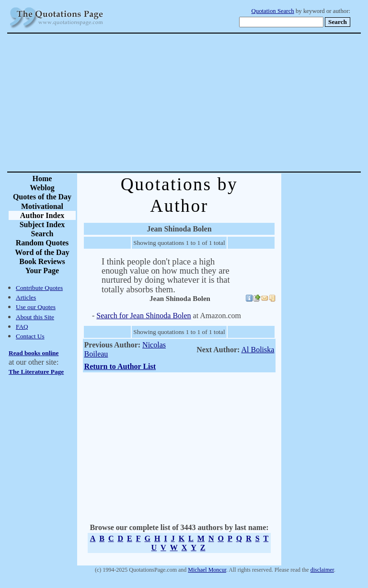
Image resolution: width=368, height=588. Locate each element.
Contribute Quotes (39, 288)
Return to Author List (120, 366)
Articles (26, 297)
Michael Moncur (207, 570)
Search (42, 234)
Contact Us (30, 336)
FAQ (22, 327)
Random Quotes (42, 243)
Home (42, 179)
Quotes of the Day (42, 197)
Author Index (42, 215)
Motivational (42, 206)
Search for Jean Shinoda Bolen (144, 316)
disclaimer (322, 570)
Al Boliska (258, 350)
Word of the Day (42, 252)
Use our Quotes (36, 307)
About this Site (35, 317)
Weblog (42, 188)
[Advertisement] (218, 103)
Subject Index (42, 225)
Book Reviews (42, 261)
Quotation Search (273, 11)
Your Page (42, 271)
